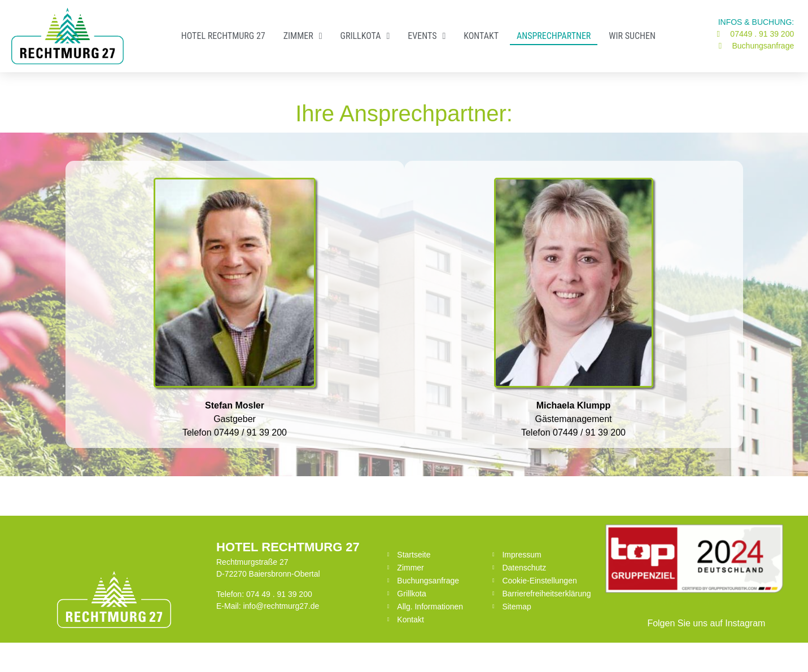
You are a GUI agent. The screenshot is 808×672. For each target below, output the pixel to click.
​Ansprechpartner (554, 36)
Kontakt (481, 36)
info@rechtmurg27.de (281, 606)
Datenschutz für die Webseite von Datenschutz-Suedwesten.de (597, 653)
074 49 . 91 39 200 (279, 594)
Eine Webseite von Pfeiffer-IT (211, 653)
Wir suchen (632, 36)
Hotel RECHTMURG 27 (223, 36)
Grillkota (365, 36)
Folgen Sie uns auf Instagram (706, 623)
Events (427, 36)
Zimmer (303, 36)
